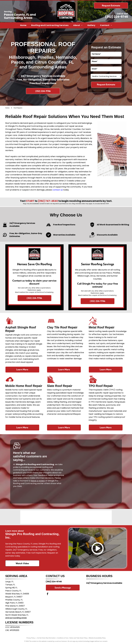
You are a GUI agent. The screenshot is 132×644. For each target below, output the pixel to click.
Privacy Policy (31, 638)
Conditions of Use (63, 638)
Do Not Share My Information (47, 638)
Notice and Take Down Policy (78, 638)
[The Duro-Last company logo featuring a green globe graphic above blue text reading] (30, 517)
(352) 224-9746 (117, 17)
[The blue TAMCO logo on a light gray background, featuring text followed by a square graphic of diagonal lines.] (66, 517)
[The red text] (48, 517)
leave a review (38, 481)
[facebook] (48, 594)
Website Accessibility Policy (97, 638)
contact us (58, 190)
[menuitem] (23, 25)
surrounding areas (18, 618)
